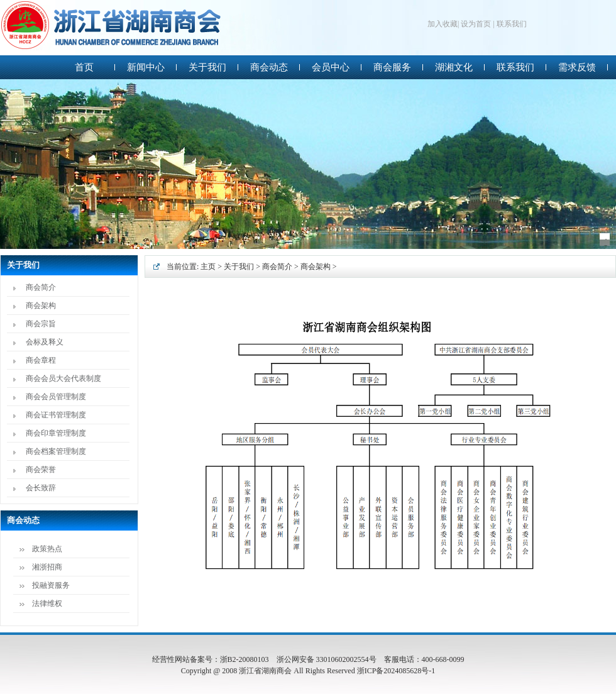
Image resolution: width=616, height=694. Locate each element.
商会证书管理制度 (56, 415)
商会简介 (41, 287)
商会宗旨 (41, 324)
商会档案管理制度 (56, 451)
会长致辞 (41, 488)
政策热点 (47, 549)
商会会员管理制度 (56, 397)
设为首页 (476, 24)
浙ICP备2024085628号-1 (396, 671)
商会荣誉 (41, 470)
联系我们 (512, 24)
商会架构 (41, 306)
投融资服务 (51, 585)
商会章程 (41, 360)
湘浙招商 (47, 567)
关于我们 (239, 267)
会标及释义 (45, 342)
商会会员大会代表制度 (63, 378)
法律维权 (47, 603)
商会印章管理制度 (56, 433)
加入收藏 (443, 24)
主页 (208, 267)
